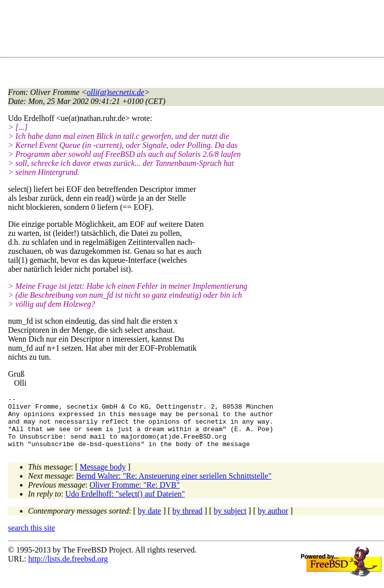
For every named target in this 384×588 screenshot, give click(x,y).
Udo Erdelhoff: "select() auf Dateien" (125, 504)
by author (273, 521)
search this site (31, 538)
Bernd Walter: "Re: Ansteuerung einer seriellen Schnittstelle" (174, 486)
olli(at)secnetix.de (116, 92)
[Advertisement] (190, 30)
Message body (103, 477)
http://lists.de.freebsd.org (68, 569)
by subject (230, 521)
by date (150, 521)
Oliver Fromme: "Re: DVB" (135, 495)
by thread (187, 521)
